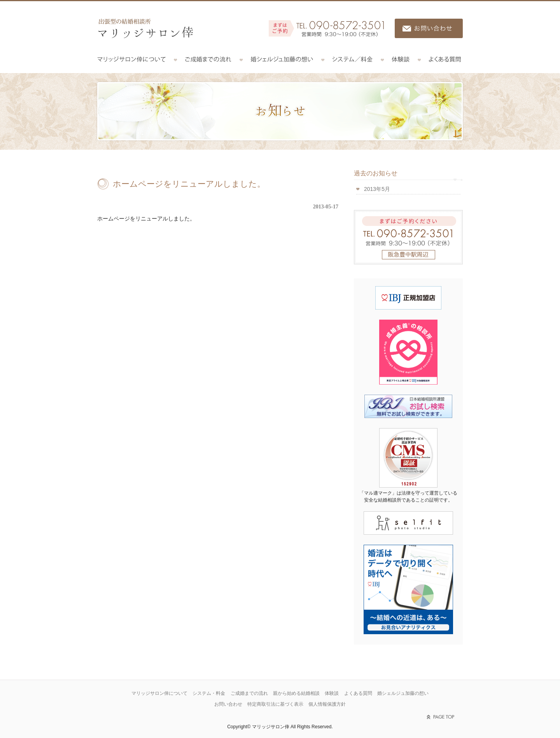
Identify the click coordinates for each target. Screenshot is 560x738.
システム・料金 (209, 693)
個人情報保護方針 (327, 704)
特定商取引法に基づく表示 (275, 704)
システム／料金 (353, 59)
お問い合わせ (228, 704)
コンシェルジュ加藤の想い (282, 59)
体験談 (401, 59)
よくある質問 (441, 59)
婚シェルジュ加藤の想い (403, 693)
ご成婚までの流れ (208, 59)
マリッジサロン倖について (136, 59)
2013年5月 (377, 189)
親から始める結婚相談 (296, 693)
